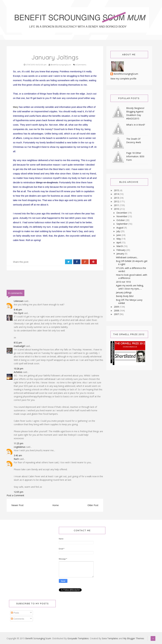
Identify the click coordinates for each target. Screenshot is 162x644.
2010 (117, 209)
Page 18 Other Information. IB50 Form (135, 156)
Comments (18, 619)
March (120, 246)
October (121, 220)
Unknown (19, 301)
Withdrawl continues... (127, 257)
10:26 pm (19, 369)
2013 (117, 198)
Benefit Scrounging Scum (38, 638)
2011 (117, 205)
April (119, 242)
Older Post (93, 505)
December (122, 213)
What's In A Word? (136, 125)
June (119, 235)
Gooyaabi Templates (78, 638)
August (120, 228)
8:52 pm (18, 343)
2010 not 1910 (123, 282)
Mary (16, 107)
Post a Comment (15, 495)
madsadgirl (19, 346)
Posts (15, 613)
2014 (117, 194)
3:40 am (18, 455)
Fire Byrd (18, 313)
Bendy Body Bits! (125, 296)
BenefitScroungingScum (126, 74)
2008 (117, 311)
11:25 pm (19, 443)
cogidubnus (20, 447)
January (121, 254)
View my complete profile (123, 79)
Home (56, 505)
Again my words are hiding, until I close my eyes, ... (130, 287)
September (122, 224)
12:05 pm (19, 492)
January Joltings (124, 292)
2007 (117, 314)
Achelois (18, 372)
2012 (117, 201)
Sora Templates (110, 638)
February (121, 250)
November (122, 216)
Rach (16, 459)
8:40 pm (18, 310)
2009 (117, 307)
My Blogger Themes (134, 638)
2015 (117, 190)
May (119, 239)
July (118, 231)
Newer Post (17, 505)
